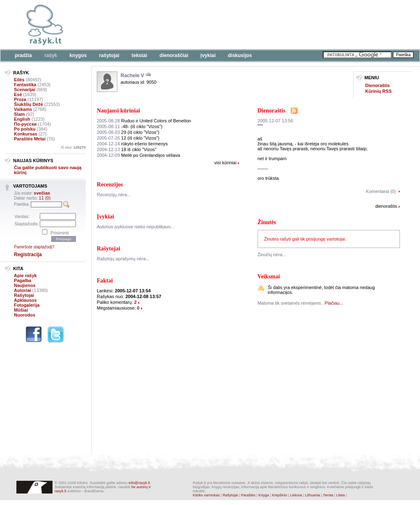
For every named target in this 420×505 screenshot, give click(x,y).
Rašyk (51, 55)
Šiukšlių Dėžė (29, 104)
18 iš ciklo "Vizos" (127, 149)
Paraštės (248, 495)
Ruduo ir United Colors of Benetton (144, 121)
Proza (20, 99)
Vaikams (23, 109)
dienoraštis (386, 206)
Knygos (78, 55)
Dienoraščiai (174, 55)
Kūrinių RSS (379, 91)
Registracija (28, 255)
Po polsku (25, 129)
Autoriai (23, 290)
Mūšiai (21, 310)
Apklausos (25, 300)
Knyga (264, 495)
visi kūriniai (226, 163)
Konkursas (26, 134)
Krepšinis (280, 495)
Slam (19, 114)
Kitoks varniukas (206, 495)
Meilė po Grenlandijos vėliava (138, 155)
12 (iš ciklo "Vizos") (128, 138)
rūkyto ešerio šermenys (132, 144)
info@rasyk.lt (139, 483)
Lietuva (296, 495)
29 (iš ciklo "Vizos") (128, 132)
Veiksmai (269, 277)
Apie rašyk (25, 275)
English (22, 119)
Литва (328, 495)
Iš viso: (73, 147)
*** (260, 126)
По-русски (25, 124)
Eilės (19, 80)
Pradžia (23, 55)
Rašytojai (109, 55)
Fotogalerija (27, 305)
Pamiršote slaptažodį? (34, 247)
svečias (42, 193)
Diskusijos (240, 55)
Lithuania (313, 495)
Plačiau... (334, 303)
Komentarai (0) (381, 191)
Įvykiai (208, 55)
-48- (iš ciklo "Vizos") (130, 126)
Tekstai (139, 55)
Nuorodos (25, 315)
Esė (18, 94)
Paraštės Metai (30, 139)
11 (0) (45, 198)
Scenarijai (25, 90)
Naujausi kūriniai (118, 111)
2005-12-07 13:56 (275, 121)
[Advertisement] (252, 25)
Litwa (341, 495)
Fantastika (25, 85)
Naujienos (25, 285)
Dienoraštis (378, 85)
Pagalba (23, 280)
